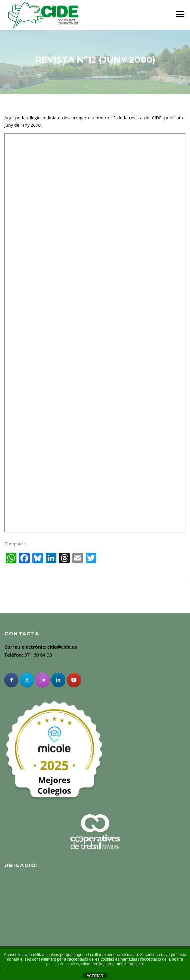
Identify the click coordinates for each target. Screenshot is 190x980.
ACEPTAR (95, 976)
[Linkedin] (58, 680)
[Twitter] (27, 680)
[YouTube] (74, 680)
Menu (180, 14)
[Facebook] (11, 680)
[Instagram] (43, 680)
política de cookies (62, 964)
